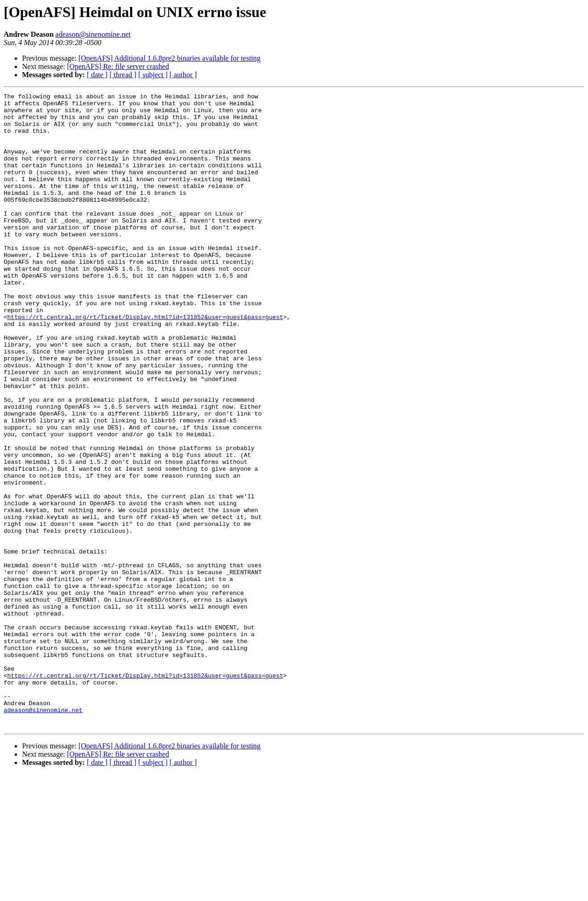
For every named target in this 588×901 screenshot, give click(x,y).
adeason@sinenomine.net (93, 34)
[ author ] (183, 75)
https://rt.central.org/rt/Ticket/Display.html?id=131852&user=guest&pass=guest (145, 362)
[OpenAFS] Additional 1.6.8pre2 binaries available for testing (170, 58)
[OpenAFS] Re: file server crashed (118, 66)
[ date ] (97, 75)
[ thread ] (123, 75)
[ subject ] (153, 75)
